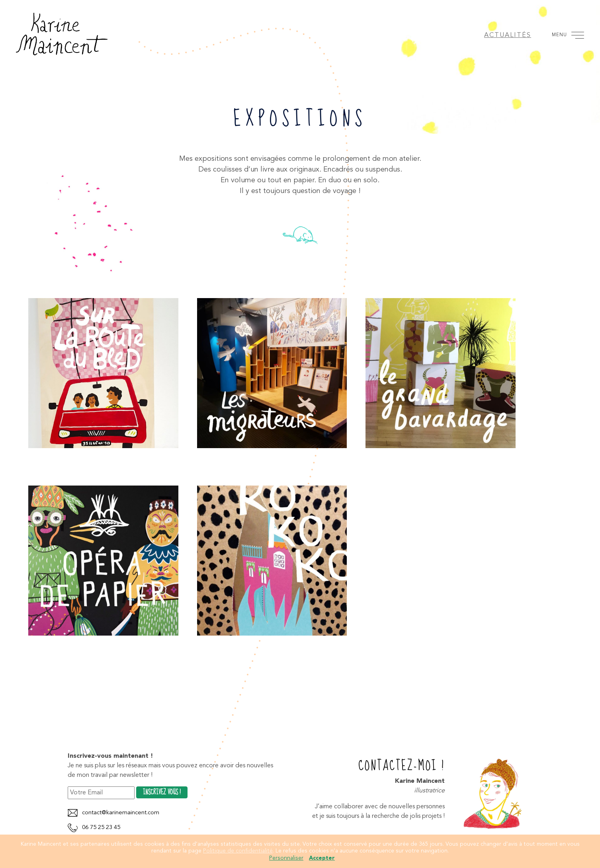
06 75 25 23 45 (101, 828)
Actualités (508, 35)
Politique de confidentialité (238, 851)
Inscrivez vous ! (162, 792)
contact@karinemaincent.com (121, 813)
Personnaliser (286, 858)
